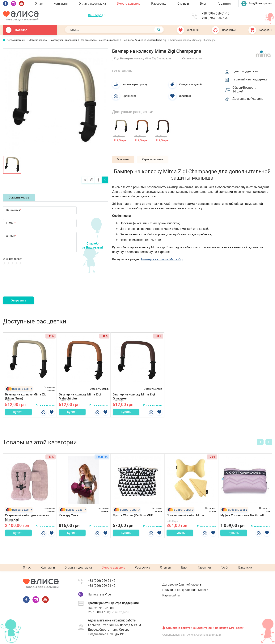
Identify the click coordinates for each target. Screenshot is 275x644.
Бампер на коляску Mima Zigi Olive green (134, 396)
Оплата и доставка (92, 3)
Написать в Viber (100, 594)
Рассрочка (159, 3)
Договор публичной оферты (182, 584)
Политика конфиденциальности (185, 590)
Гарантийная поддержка (250, 80)
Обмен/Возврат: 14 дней (244, 90)
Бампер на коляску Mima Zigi (162, 261)
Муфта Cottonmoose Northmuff (242, 518)
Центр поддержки (246, 71)
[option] (56, 101)
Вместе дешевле (129, 3)
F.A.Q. (225, 567)
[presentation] (32, 285)
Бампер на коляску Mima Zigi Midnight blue (80, 396)
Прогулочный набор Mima (185, 518)
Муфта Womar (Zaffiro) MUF (133, 518)
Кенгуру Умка (69, 518)
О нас (39, 3)
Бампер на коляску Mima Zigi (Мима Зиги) (26, 396)
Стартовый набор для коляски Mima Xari (27, 520)
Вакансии (245, 567)
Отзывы (183, 3)
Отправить (18, 300)
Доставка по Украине (248, 100)
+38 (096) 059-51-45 (215, 14)
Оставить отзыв (19, 197)
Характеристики (155, 161)
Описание (124, 161)
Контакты (61, 3)
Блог (203, 3)
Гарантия (224, 3)
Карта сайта (171, 595)
